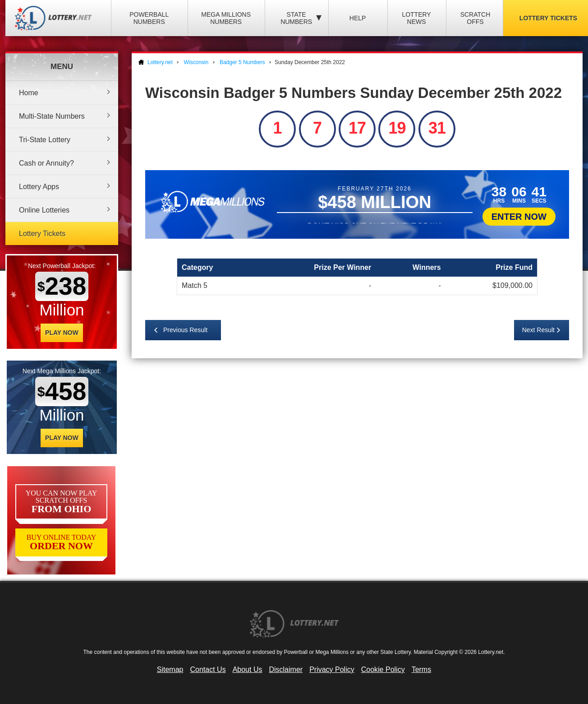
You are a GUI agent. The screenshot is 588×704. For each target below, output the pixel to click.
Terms (422, 669)
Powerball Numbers (149, 18)
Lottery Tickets (42, 234)
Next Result (538, 330)
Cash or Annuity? (46, 163)
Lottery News (416, 18)
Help (358, 18)
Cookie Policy (383, 669)
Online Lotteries (44, 210)
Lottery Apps (39, 187)
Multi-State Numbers (52, 116)
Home (29, 93)
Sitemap (170, 669)
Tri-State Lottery (45, 140)
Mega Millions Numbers (226, 18)
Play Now (62, 333)
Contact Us (208, 669)
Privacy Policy (332, 669)
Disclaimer (286, 669)
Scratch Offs (475, 18)
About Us (248, 669)
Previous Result (185, 330)
